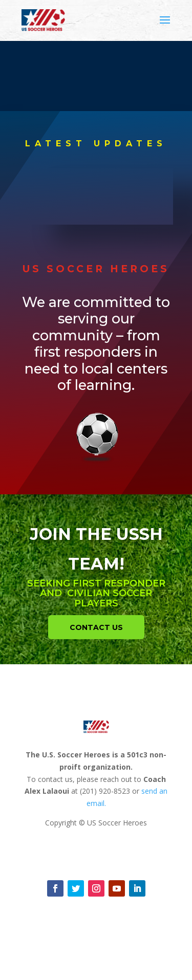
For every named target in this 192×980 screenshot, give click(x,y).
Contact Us (96, 627)
